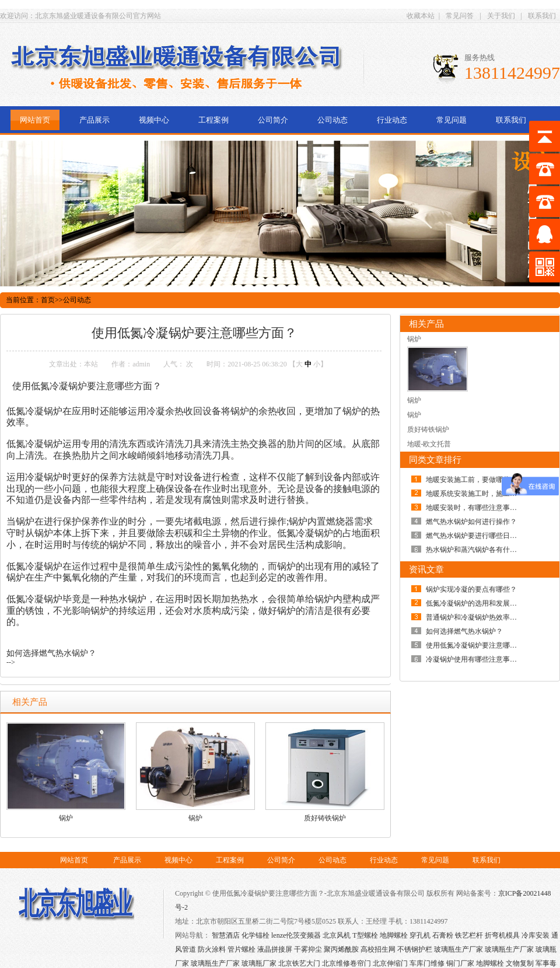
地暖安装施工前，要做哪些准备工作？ (485, 480)
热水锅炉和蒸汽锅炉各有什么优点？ (482, 550)
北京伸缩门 (390, 963)
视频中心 (154, 120)
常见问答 (460, 16)
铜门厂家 (460, 963)
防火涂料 (212, 949)
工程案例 (213, 120)
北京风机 (337, 935)
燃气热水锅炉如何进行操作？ (471, 522)
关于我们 (501, 16)
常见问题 (452, 120)
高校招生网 (378, 949)
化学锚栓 (256, 935)
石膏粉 (443, 935)
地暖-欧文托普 (429, 444)
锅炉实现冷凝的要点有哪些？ (471, 589)
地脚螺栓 (394, 935)
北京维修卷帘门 (346, 963)
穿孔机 (420, 935)
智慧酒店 (226, 935)
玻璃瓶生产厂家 (459, 949)
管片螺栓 (242, 949)
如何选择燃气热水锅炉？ (51, 653)
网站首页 (35, 120)
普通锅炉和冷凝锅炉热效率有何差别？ (485, 617)
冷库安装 (535, 935)
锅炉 (66, 818)
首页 (48, 300)
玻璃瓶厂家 (259, 963)
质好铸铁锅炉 (325, 818)
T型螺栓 (365, 935)
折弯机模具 (502, 935)
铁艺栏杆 (469, 935)
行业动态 (392, 120)
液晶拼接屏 (275, 949)
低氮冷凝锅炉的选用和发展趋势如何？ (485, 603)
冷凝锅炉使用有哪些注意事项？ (475, 659)
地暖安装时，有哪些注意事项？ (475, 508)
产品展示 (94, 120)
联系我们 (542, 16)
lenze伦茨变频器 (296, 935)
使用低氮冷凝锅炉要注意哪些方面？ (482, 645)
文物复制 (520, 963)
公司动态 (332, 120)
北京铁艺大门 (299, 963)
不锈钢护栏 (415, 949)
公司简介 (273, 120)
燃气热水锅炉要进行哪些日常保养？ (482, 536)
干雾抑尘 (308, 949)
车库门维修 (427, 963)
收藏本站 (421, 16)
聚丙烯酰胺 (341, 949)
